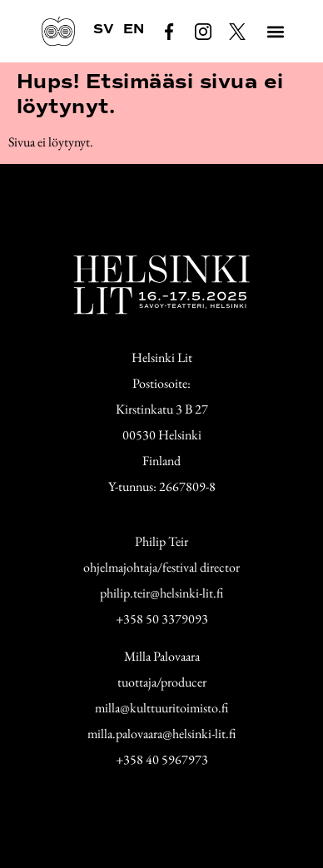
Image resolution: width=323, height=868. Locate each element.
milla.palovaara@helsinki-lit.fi (161, 734)
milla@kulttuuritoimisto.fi (161, 708)
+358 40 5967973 (162, 759)
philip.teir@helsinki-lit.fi (161, 593)
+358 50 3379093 (162, 619)
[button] (276, 31)
